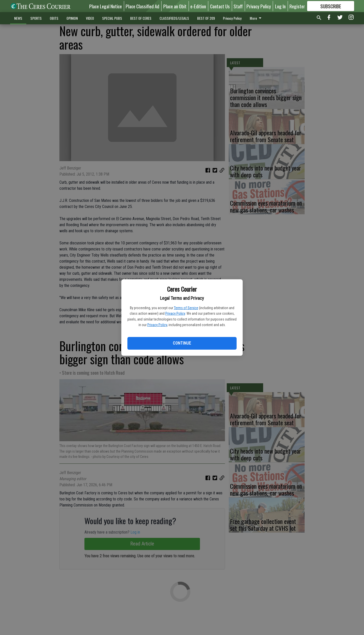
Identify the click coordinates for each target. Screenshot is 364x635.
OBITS (54, 18)
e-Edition (198, 6)
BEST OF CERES (141, 18)
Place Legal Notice (106, 6)
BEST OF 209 (206, 18)
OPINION (72, 18)
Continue (182, 343)
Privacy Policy (175, 313)
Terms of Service (186, 308)
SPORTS (36, 18)
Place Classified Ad (142, 6)
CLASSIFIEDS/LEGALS (174, 18)
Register (297, 6)
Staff (238, 6)
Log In (280, 6)
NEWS (18, 18)
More (256, 18)
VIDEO (90, 18)
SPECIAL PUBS (112, 18)
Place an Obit (175, 6)
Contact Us (220, 6)
